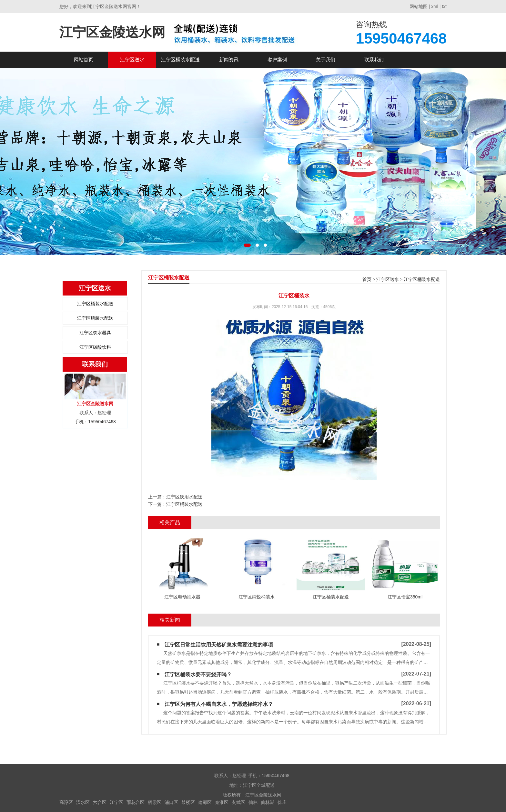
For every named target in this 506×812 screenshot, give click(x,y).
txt (444, 6)
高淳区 (66, 802)
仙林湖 (268, 802)
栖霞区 (155, 802)
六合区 (100, 802)
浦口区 (171, 802)
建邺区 (205, 802)
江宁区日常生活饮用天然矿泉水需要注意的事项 (219, 645)
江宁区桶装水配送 (180, 60)
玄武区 (238, 802)
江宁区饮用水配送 (184, 497)
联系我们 (374, 60)
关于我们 (326, 60)
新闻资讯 (229, 60)
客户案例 (277, 60)
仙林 (253, 802)
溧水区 (83, 802)
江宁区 (116, 802)
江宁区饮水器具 (95, 333)
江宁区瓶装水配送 (95, 318)
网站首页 (84, 60)
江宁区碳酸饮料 (95, 347)
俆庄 (282, 802)
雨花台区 (136, 802)
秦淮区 (222, 802)
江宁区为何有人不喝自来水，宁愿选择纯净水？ (219, 704)
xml (435, 6)
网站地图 (419, 6)
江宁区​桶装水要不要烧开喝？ (198, 674)
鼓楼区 (188, 802)
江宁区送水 (132, 60)
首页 (367, 280)
